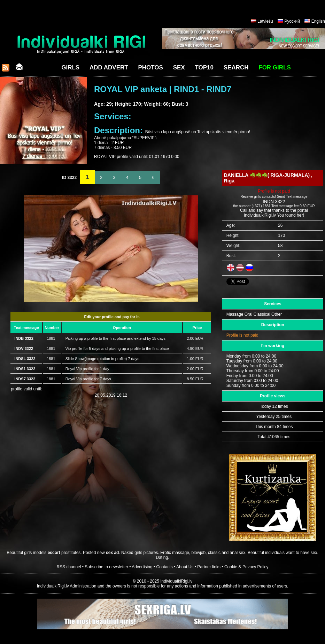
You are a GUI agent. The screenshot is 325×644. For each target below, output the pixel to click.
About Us (185, 567)
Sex (179, 68)
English (318, 21)
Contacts (165, 567)
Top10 (204, 68)
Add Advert (109, 68)
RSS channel (69, 567)
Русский (292, 21)
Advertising (142, 567)
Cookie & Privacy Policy (246, 567)
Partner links (209, 567)
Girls (70, 68)
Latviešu (265, 21)
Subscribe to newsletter (106, 567)
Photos (150, 68)
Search (236, 68)
